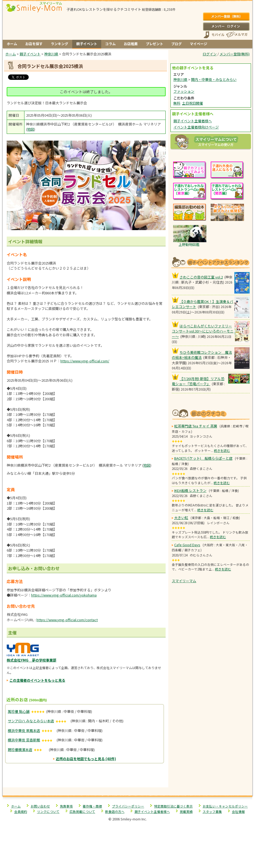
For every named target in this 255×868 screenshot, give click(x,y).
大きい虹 (181, 518)
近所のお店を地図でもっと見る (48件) (86, 759)
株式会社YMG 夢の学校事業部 (32, 660)
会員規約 (21, 811)
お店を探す (34, 44)
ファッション (184, 91)
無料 (177, 103)
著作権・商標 (92, 806)
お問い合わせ (40, 806)
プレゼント (154, 44)
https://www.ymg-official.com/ (85, 361)
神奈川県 (180, 79)
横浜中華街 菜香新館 (24, 740)
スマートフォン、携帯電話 (214, 35)
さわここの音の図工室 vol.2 (201, 277)
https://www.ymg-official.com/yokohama (64, 595)
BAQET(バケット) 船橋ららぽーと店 (203, 458)
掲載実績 (186, 811)
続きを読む (222, 450)
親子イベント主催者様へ (193, 121)
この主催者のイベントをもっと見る (37, 680)
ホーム (12, 44)
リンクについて (48, 811)
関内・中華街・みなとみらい (214, 79)
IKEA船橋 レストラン (190, 490)
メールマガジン (236, 35)
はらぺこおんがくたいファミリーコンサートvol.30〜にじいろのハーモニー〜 (203, 331)
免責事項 (66, 806)
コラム (110, 44)
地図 (31, 129)
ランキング (59, 44)
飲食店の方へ (115, 811)
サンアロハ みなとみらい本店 (31, 721)
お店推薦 (131, 44)
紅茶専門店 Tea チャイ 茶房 (196, 426)
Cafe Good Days (187, 545)
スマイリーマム (184, 581)
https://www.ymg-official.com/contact (67, 620)
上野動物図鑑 (189, 244)
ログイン (226, 26)
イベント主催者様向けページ (196, 127)
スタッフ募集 (212, 811)
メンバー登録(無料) (226, 17)
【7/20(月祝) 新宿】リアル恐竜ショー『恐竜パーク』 (198, 381)
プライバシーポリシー (128, 806)
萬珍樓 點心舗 (19, 711)
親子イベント (87, 44)
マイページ (198, 44)
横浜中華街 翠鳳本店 (24, 731)
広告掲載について (82, 811)
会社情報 (238, 811)
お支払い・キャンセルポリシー (225, 806)
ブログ (176, 44)
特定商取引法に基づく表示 (173, 806)
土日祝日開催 (192, 103)
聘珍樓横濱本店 (20, 750)
